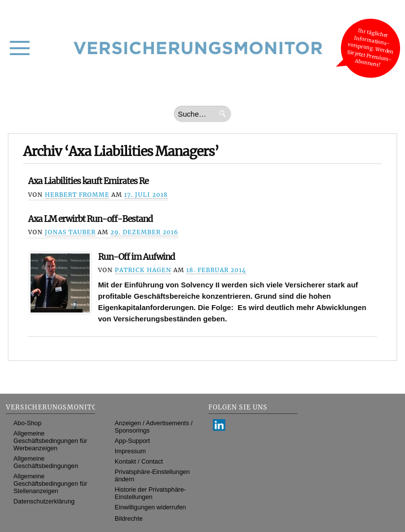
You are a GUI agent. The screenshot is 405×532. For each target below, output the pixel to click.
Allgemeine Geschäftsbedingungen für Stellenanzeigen (50, 484)
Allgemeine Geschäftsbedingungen (46, 462)
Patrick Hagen (143, 270)
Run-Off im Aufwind (136, 257)
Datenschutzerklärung (44, 501)
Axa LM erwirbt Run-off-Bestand (90, 219)
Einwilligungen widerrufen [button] (151, 507)
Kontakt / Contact (139, 461)
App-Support (133, 441)
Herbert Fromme (77, 195)
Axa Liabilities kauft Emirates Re (88, 181)
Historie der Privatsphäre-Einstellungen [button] (151, 493)
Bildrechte (129, 518)
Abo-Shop (27, 423)
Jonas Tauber (70, 232)
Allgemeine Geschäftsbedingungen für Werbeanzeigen (50, 441)
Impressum (130, 451)
